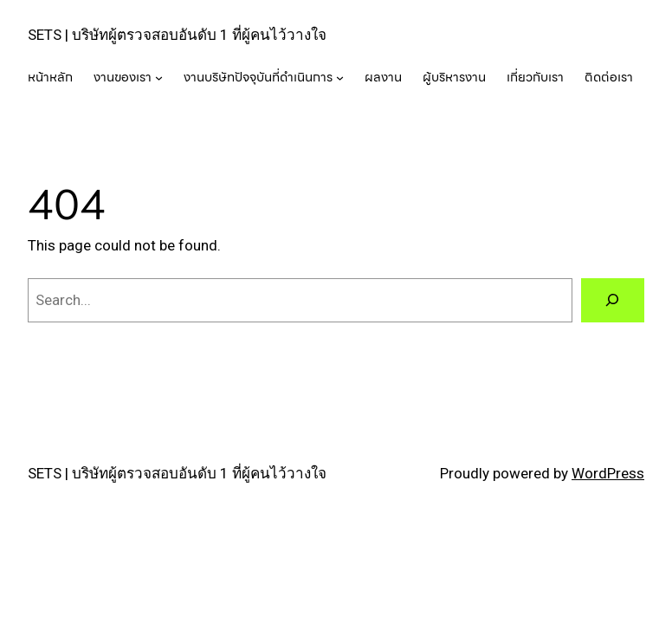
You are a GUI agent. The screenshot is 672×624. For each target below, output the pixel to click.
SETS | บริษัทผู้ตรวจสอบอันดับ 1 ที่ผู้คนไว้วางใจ (177, 35)
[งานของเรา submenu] (159, 77)
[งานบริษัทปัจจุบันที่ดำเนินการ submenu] (340, 77)
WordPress (608, 473)
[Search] (613, 300)
